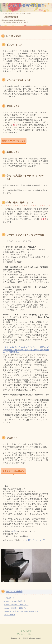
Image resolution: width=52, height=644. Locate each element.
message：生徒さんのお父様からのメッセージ (23, 611)
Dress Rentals (9, 615)
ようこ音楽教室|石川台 (26, 6)
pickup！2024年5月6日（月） (16, 601)
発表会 (14, 531)
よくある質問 (26, 631)
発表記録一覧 (9, 598)
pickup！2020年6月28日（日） (16, 608)
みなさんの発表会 (14, 592)
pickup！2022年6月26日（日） (16, 605)
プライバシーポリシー (26, 634)
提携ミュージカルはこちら (14, 140)
